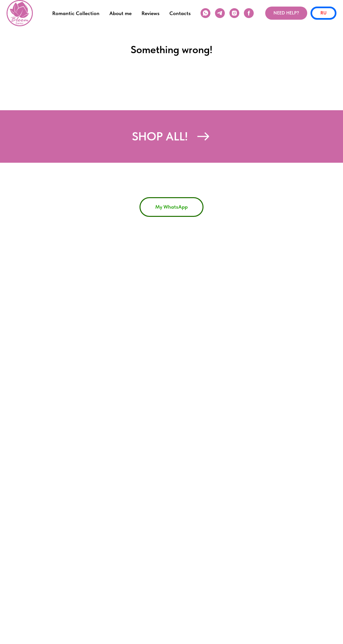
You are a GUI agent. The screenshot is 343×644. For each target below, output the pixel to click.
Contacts (180, 13)
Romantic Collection (76, 13)
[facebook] (249, 13)
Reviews (150, 13)
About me (120, 13)
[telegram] (220, 13)
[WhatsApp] (205, 13)
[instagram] (234, 13)
